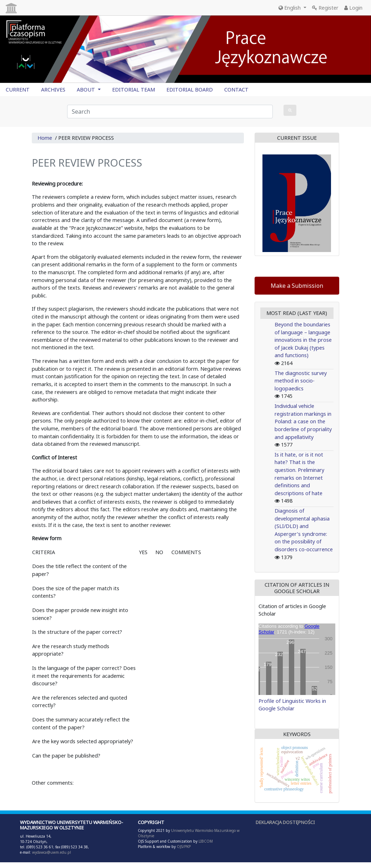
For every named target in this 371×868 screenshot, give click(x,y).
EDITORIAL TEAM (134, 90)
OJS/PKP (183, 847)
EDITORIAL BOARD (190, 90)
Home (45, 138)
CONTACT (236, 90)
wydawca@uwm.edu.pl (52, 852)
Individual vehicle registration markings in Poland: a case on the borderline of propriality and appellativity (303, 421)
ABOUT (87, 90)
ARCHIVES (53, 90)
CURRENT (18, 90)
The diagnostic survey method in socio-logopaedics (301, 381)
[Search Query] (170, 112)
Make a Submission (297, 286)
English (290, 8)
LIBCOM (206, 841)
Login (353, 8)
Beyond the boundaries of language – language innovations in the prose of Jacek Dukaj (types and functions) (303, 340)
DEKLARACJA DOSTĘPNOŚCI (285, 822)
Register (325, 8)
